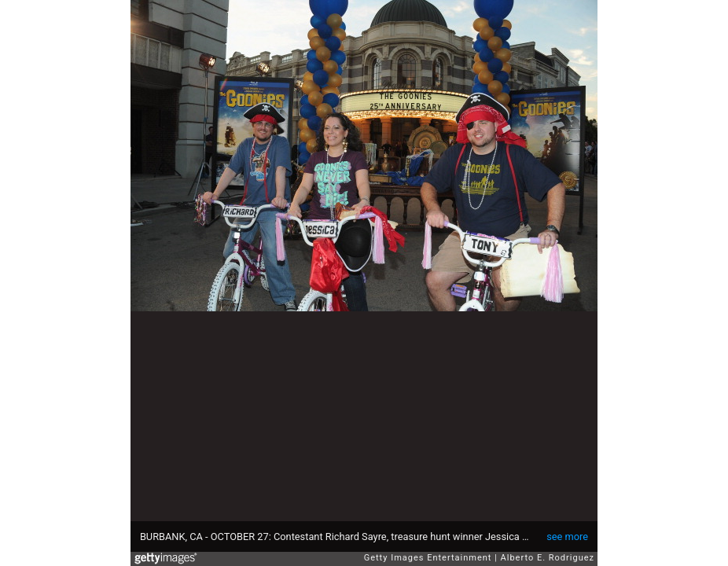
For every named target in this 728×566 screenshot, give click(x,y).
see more (567, 537)
